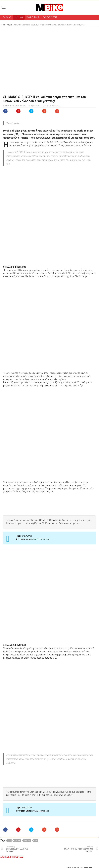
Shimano (27, 767)
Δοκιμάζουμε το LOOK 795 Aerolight (21, 776)
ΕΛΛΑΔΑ (7, 17)
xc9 (36, 767)
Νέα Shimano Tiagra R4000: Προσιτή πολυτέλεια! (14, 823)
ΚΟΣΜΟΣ (19, 17)
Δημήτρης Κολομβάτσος (16, 106)
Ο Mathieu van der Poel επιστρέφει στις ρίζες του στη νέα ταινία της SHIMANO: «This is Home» (49, 811)
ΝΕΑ (59, 106)
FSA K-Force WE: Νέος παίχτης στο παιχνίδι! (78, 776)
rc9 (9, 767)
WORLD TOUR (33, 17)
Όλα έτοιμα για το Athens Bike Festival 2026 (79, 795)
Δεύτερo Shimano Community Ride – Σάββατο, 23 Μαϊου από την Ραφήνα (18, 810)
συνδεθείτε (55, 854)
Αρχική (10, 25)
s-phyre (17, 767)
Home (3, 25)
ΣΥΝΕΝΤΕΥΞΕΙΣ (50, 17)
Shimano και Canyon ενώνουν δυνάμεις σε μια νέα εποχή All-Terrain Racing (80, 837)
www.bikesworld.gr (41, 451)
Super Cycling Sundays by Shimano (49, 834)
